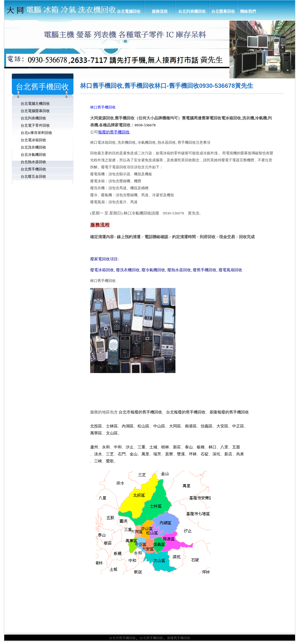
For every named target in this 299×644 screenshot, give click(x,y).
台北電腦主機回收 (35, 104)
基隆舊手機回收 (179, 638)
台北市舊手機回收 (122, 638)
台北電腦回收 (129, 11)
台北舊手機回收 (33, 169)
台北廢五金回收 (33, 176)
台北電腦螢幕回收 (35, 111)
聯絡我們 (248, 11)
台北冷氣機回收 (33, 155)
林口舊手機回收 (103, 107)
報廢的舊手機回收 (114, 132)
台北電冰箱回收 (33, 140)
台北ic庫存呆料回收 (37, 133)
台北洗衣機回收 (33, 147)
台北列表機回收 (192, 11)
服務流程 (160, 11)
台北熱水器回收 (33, 162)
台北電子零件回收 (35, 125)
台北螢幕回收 (223, 11)
